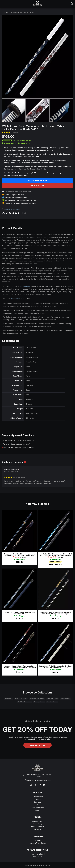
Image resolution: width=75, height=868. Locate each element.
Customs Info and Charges (37, 843)
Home (6, 12)
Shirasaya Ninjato (39, 702)
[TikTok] (35, 785)
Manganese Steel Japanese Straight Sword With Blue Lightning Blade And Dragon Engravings (55, 613)
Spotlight (37, 810)
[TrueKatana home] (37, 4)
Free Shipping (20, 559)
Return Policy (38, 824)
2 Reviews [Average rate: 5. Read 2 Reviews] (15, 133)
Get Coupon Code (37, 745)
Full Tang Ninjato (65, 699)
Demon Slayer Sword (37, 854)
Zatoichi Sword (17, 299)
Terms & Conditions (38, 827)
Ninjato (32, 12)
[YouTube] (40, 785)
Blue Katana (25, 286)
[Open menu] (4, 4)
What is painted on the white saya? (17, 444)
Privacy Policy (38, 829)
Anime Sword (38, 857)
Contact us (38, 799)
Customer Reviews (38, 807)
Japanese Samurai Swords (19, 12)
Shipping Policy (37, 821)
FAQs (37, 805)
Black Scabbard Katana (25, 702)
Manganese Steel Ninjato (37, 699)
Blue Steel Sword (52, 702)
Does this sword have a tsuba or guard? (19, 447)
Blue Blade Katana (52, 699)
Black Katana (9, 699)
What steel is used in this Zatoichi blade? (19, 441)
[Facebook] (44, 785)
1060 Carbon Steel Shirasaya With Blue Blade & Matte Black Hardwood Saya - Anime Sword (55, 555)
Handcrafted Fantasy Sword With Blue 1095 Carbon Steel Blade (20, 613)
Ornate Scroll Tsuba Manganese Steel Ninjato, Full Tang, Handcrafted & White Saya (55, 667)
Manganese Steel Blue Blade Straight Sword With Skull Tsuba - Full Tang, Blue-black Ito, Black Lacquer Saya (20, 555)
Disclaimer (37, 840)
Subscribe (38, 802)
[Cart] (71, 4)
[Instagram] (31, 785)
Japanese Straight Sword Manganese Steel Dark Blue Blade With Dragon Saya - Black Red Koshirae (20, 667)
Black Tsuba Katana (21, 699)
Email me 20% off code (12, 209)
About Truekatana (38, 797)
